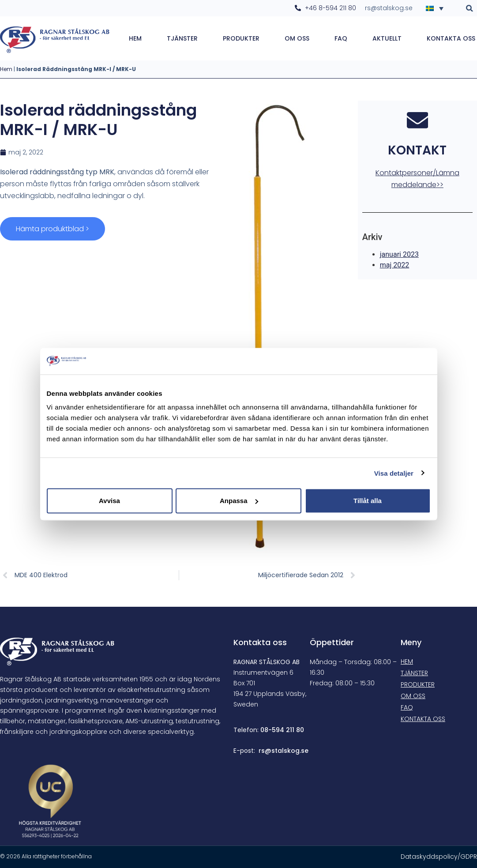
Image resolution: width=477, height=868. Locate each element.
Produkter (241, 38)
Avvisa (109, 501)
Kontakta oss (451, 38)
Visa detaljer (394, 473)
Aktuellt (387, 38)
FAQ (341, 38)
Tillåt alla (368, 501)
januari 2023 (399, 255)
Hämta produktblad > (53, 229)
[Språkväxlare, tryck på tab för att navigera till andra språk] (437, 8)
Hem (135, 38)
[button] (470, 8)
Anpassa (239, 501)
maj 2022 (395, 266)
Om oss (297, 38)
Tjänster (182, 38)
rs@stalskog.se (284, 751)
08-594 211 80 (282, 730)
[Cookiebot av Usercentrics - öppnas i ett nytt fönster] (392, 361)
